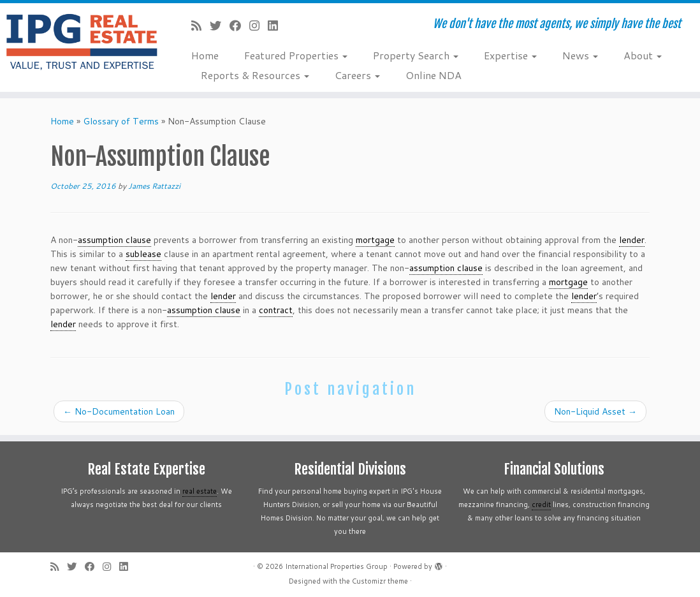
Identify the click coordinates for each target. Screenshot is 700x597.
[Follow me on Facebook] (239, 26)
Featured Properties (296, 55)
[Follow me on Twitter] (220, 26)
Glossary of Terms (121, 121)
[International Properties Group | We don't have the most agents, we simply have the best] (82, 41)
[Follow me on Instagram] (259, 26)
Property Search (416, 55)
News (580, 55)
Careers (357, 75)
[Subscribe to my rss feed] (201, 26)
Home (205, 55)
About (643, 55)
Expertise (510, 55)
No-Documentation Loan (119, 411)
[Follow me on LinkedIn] (277, 26)
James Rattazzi (154, 186)
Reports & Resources (255, 75)
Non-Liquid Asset (595, 411)
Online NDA (434, 75)
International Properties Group (336, 566)
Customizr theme (380, 581)
